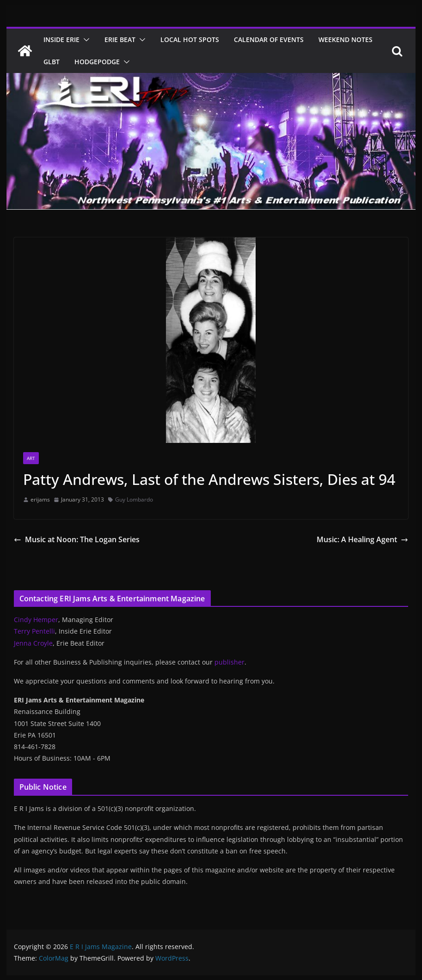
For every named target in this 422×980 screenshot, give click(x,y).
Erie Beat (120, 39)
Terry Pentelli (34, 631)
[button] (85, 40)
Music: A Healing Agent (362, 539)
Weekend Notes (346, 39)
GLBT (52, 62)
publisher (229, 662)
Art (31, 458)
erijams (40, 499)
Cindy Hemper (36, 620)
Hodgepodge (97, 62)
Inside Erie (61, 39)
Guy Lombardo (134, 499)
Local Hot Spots (190, 39)
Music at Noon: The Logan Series (77, 539)
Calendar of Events (269, 39)
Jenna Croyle (33, 643)
